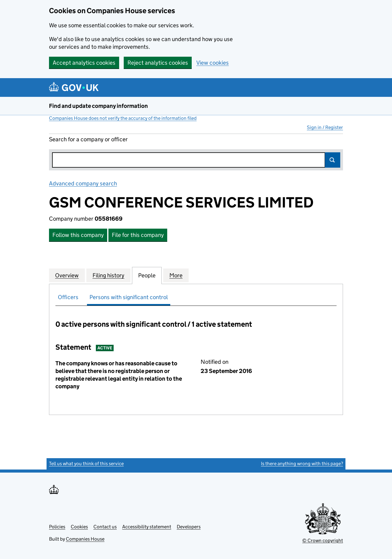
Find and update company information (98, 106)
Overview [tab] (67, 275)
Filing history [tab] (108, 275)
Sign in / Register (325, 127)
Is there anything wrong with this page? (302, 464)
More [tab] (176, 275)
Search (333, 160)
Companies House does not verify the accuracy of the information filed (123, 118)
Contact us (105, 527)
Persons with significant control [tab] (129, 297)
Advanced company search (83, 183)
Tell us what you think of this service (86, 464)
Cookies (79, 527)
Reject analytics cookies (158, 63)
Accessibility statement (147, 527)
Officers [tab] (68, 297)
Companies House (85, 539)
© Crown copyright (323, 540)
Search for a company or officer (88, 139)
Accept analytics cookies (84, 63)
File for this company (138, 235)
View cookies (213, 63)
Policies (57, 527)
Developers (189, 527)
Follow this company (78, 235)
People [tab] (147, 275)
